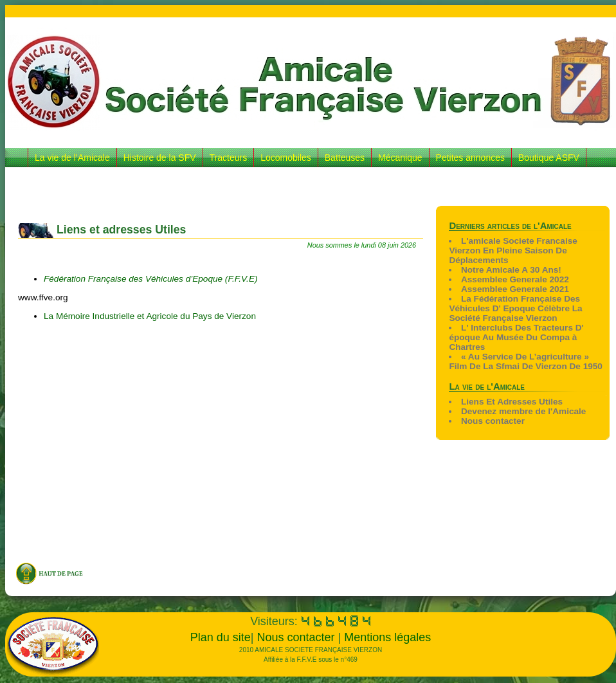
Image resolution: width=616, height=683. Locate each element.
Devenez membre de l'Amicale (523, 411)
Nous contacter (493, 421)
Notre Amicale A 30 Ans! (511, 270)
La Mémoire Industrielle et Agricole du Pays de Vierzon (150, 316)
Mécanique (400, 158)
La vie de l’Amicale (72, 158)
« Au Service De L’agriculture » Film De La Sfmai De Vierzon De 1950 (526, 361)
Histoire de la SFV (160, 158)
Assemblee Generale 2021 (515, 289)
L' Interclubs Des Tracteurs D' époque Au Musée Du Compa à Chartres (516, 337)
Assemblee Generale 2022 (515, 279)
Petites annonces (470, 158)
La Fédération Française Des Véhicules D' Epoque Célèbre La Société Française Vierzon (515, 308)
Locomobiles (286, 158)
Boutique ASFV (549, 158)
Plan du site (221, 637)
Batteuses (345, 158)
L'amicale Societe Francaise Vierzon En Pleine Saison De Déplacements (513, 250)
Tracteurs (229, 158)
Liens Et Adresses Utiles (512, 402)
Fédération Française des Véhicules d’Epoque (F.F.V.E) (152, 279)
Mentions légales (387, 637)
